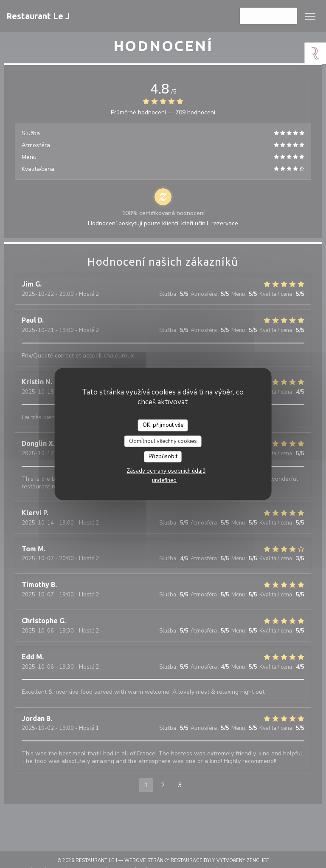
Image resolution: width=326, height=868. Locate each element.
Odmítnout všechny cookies (163, 441)
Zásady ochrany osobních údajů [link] (166, 471)
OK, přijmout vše (163, 425)
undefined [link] (164, 480)
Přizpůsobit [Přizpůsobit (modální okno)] (163, 457)
